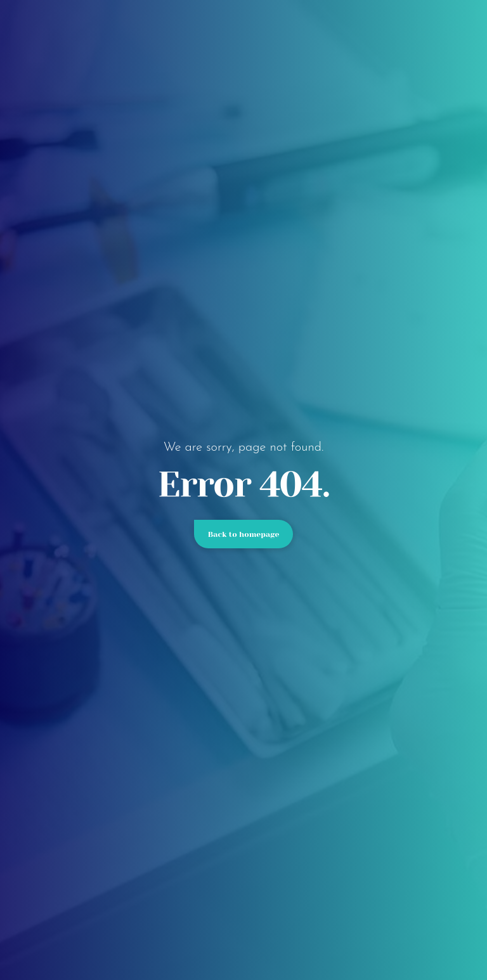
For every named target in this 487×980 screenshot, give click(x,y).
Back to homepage (244, 534)
